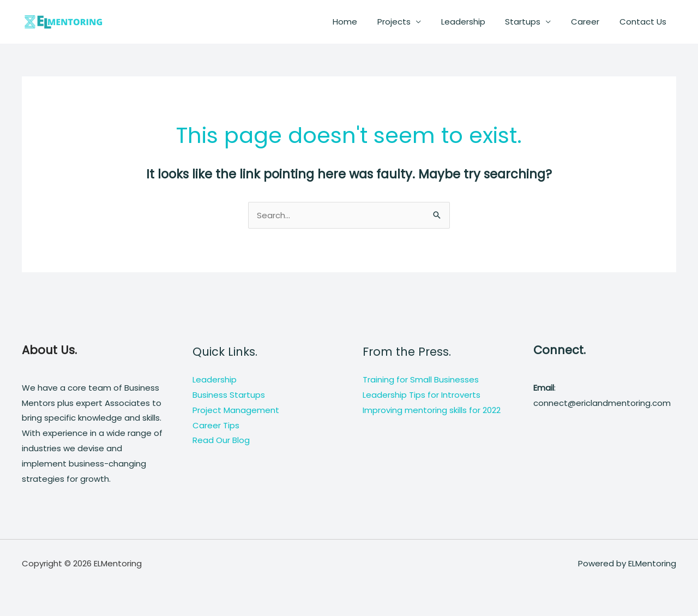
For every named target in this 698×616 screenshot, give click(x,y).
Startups (532, 22)
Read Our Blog (221, 440)
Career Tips (216, 425)
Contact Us (645, 22)
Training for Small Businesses (421, 379)
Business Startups (229, 395)
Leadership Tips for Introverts (422, 395)
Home (365, 22)
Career (591, 22)
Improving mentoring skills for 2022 (432, 410)
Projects (410, 22)
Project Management (236, 410)
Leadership (476, 22)
